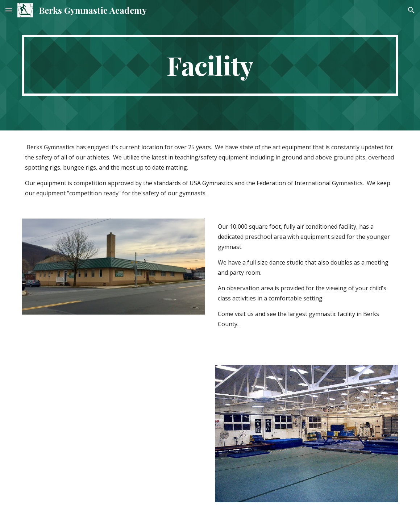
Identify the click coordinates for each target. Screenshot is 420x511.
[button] (9, 10)
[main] (210, 65)
